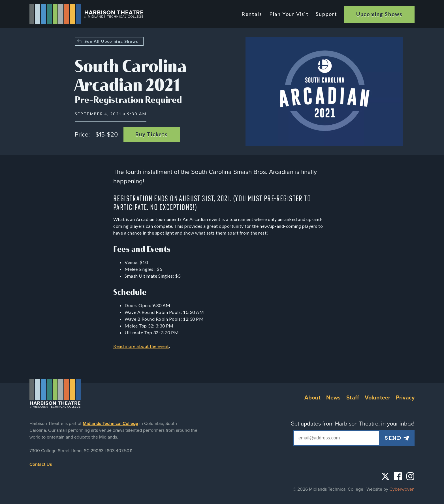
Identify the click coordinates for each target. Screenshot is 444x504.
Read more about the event (141, 346)
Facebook (398, 476)
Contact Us (41, 464)
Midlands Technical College (110, 424)
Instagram (410, 476)
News (334, 398)
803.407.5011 (119, 451)
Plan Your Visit (290, 14)
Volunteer (377, 398)
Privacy (405, 398)
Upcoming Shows (379, 14)
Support (326, 14)
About (312, 398)
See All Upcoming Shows (111, 41)
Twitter (385, 476)
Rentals (253, 14)
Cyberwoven (402, 489)
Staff (353, 398)
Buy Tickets (152, 134)
